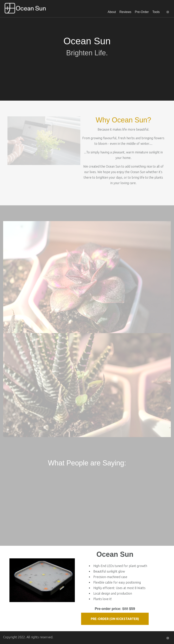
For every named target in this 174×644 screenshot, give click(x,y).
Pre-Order (142, 12)
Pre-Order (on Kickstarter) (115, 619)
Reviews (125, 12)
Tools (156, 12)
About (112, 12)
